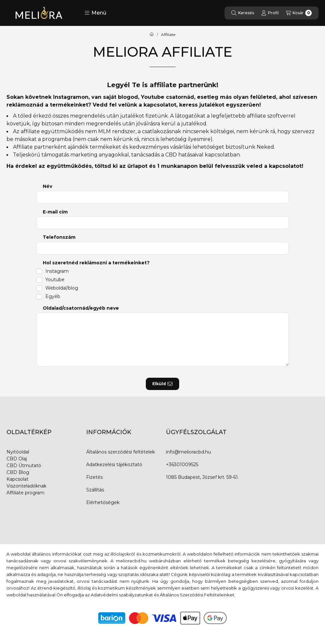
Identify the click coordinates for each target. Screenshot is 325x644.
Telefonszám (59, 237)
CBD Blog (18, 472)
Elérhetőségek (103, 502)
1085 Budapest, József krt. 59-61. (202, 477)
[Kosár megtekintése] (299, 13)
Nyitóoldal (18, 452)
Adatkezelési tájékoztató (114, 465)
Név (47, 186)
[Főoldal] (152, 35)
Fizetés (94, 477)
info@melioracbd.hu (188, 452)
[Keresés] (243, 13)
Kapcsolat (17, 479)
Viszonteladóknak (26, 486)
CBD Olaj (17, 459)
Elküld (162, 384)
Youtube (55, 280)
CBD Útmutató (24, 466)
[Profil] (270, 13)
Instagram (57, 271)
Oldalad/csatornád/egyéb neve (81, 308)
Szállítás (95, 490)
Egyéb (53, 296)
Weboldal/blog (62, 288)
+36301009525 (182, 465)
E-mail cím (55, 212)
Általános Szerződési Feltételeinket (197, 595)
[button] (95, 13)
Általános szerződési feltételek (121, 452)
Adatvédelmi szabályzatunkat (122, 595)
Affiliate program (25, 493)
